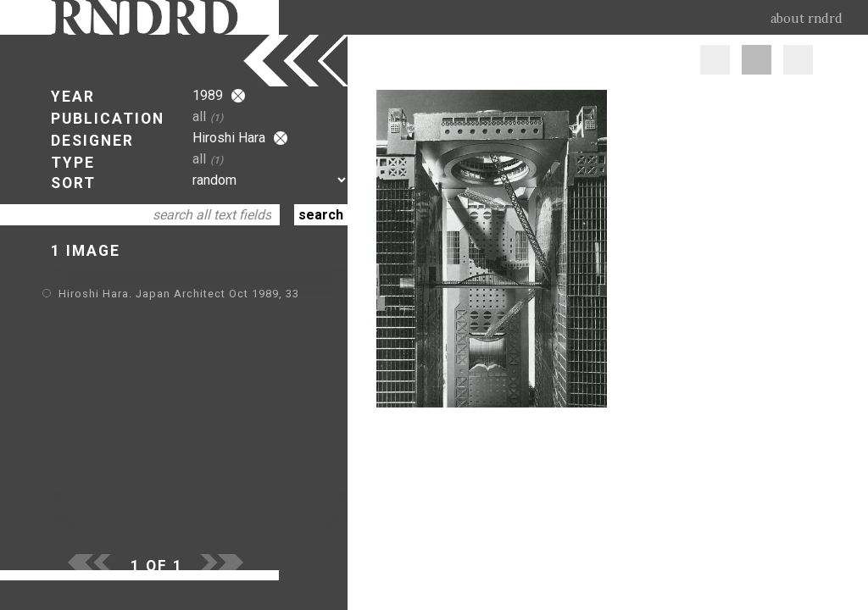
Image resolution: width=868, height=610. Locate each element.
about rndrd (807, 19)
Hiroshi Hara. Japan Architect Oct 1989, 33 (179, 294)
